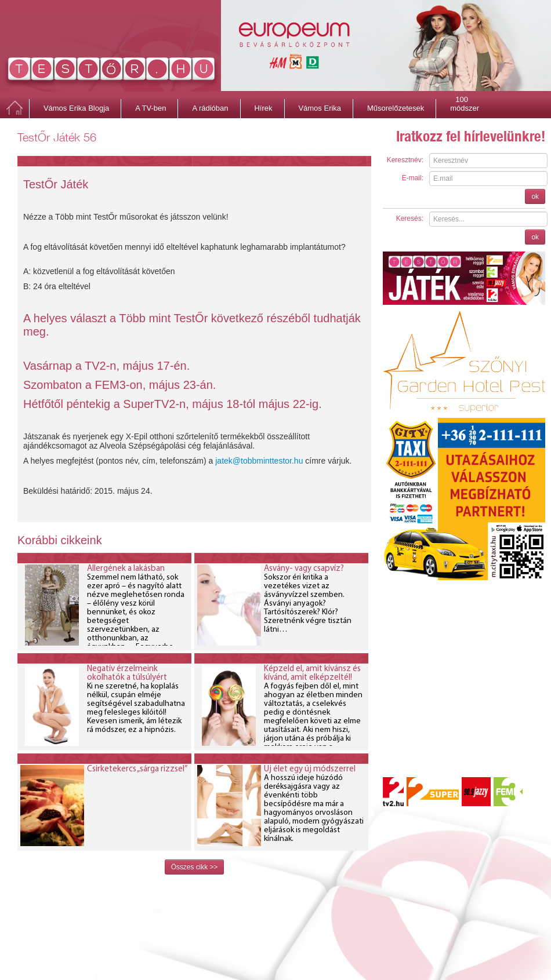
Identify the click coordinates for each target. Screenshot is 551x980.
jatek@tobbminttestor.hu (259, 461)
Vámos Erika (320, 108)
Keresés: (410, 218)
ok (535, 196)
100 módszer (465, 101)
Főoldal (14, 109)
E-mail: (413, 178)
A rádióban (210, 108)
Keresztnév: (405, 160)
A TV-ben (151, 108)
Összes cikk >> (195, 867)
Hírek (263, 108)
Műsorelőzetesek (396, 108)
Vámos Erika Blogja (76, 108)
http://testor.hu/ (112, 71)
